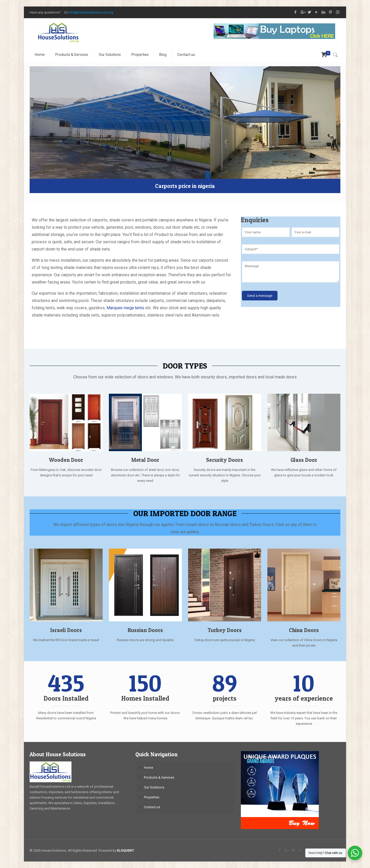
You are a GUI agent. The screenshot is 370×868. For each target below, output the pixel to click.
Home (148, 768)
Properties (152, 797)
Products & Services (159, 777)
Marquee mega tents (126, 308)
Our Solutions (154, 787)
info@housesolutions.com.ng (91, 12)
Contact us (152, 807)
